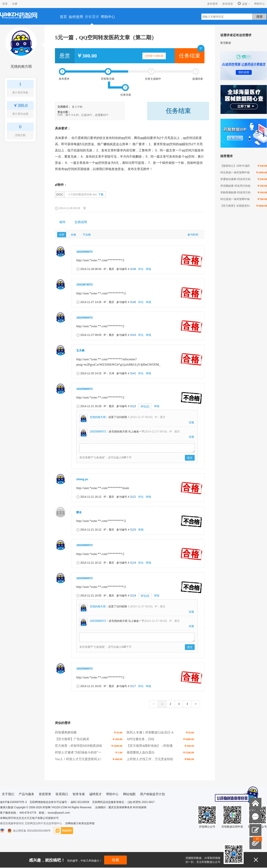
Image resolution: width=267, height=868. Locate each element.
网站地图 (129, 794)
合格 (73, 235)
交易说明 (81, 222)
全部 (62, 235)
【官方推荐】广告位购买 (72, 739)
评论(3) (145, 596)
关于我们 (8, 794)
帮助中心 (259, 4)
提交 (190, 458)
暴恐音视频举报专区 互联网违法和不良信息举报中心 (31, 823)
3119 (133, 563)
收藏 (115, 860)
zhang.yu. (82, 479)
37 (201, 48)
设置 (242, 4)
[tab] (63, 222)
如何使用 (76, 17)
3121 (133, 497)
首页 (63, 17)
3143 (133, 335)
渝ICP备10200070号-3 (13, 802)
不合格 (87, 235)
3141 (133, 373)
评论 (141, 269)
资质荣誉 (45, 794)
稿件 (63, 222)
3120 (133, 530)
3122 (133, 406)
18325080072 (84, 252)
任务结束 (190, 56)
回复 (192, 422)
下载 (101, 194)
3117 (133, 686)
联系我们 (62, 794)
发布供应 (228, 4)
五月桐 (80, 351)
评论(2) (145, 406)
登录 (5, 4)
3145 (133, 302)
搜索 (259, 17)
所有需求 (92, 17)
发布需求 (212, 4)
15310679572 (84, 285)
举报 (148, 269)
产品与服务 (26, 794)
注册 (15, 4)
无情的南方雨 (21, 66)
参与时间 (193, 235)
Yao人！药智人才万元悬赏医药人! (78, 759)
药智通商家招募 (66, 732)
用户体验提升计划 (152, 794)
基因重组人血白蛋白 (141, 752)
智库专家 (79, 794)
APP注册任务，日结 (140, 739)
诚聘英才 (95, 794)
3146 (133, 269)
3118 (133, 596)
